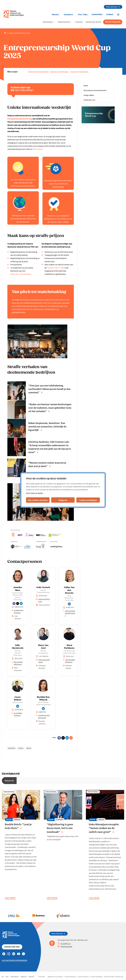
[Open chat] (120, 15)
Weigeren (63, 500)
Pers (7, 977)
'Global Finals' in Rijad (56, 268)
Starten (29, 748)
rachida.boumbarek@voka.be (43, 717)
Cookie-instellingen (88, 500)
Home (86, 86)
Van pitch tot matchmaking (79, 72)
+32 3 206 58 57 (42, 656)
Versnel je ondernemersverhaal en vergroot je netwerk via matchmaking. (58, 184)
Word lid (31, 977)
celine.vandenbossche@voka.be (69, 613)
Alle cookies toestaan (38, 500)
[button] (25, 355)
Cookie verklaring (83, 977)
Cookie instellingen (96, 977)
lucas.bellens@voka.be (17, 714)
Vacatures (68, 15)
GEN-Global (37, 149)
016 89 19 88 (41, 596)
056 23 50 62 (17, 658)
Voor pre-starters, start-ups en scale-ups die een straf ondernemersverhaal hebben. (23, 183)
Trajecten (79, 22)
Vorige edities (89, 95)
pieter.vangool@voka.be (43, 661)
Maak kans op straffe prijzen (60, 72)
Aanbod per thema (93, 22)
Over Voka (83, 15)
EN (3, 977)
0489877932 (41, 712)
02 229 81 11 (64, 943)
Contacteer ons (89, 100)
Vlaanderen (12, 748)
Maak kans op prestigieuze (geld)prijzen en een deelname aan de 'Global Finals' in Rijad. (58, 219)
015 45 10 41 (68, 656)
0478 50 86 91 (17, 710)
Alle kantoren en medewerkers (15, 960)
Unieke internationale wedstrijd (38, 72)
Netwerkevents (64, 22)
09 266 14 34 (68, 607)
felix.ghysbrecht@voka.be (17, 663)
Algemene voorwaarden (55, 977)
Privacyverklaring (70, 977)
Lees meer (10, 898)
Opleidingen (48, 22)
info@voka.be (65, 946)
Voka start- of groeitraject (21, 274)
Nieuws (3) (9, 781)
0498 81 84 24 (17, 607)
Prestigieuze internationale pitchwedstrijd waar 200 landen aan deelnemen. (23, 219)
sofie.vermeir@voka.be (43, 600)
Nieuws (55, 15)
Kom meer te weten (35, 493)
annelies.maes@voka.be (18, 611)
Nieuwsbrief (15, 977)
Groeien (21, 748)
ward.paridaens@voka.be (69, 661)
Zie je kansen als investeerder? (95, 90)
